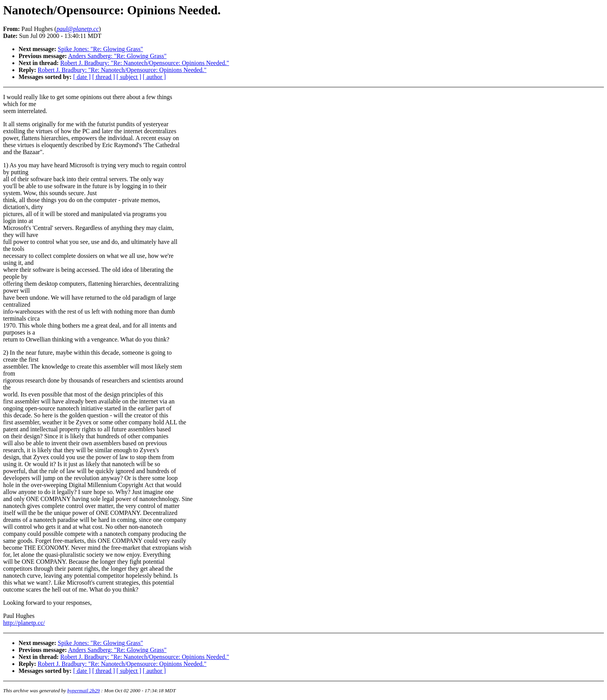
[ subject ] (129, 77)
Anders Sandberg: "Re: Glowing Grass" (117, 56)
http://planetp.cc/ (24, 623)
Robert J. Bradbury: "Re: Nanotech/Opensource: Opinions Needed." (145, 63)
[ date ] (82, 77)
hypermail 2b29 (84, 691)
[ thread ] (104, 77)
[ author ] (154, 77)
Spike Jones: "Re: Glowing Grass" (100, 49)
